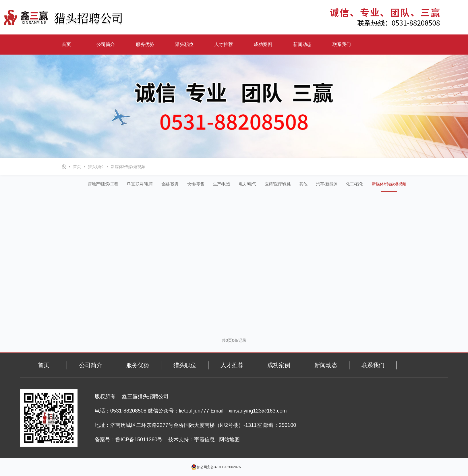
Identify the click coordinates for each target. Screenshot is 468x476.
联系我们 (342, 44)
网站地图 (229, 440)
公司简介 (106, 44)
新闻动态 (302, 44)
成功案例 (263, 44)
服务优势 (145, 44)
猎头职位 (184, 44)
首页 (66, 44)
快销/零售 (196, 184)
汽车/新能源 (327, 184)
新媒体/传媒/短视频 (128, 167)
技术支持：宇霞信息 (192, 440)
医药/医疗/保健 (278, 184)
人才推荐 (224, 44)
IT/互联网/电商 (140, 184)
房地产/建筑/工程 (103, 184)
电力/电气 (247, 184)
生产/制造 (222, 184)
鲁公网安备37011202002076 (219, 467)
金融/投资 (170, 184)
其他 (303, 184)
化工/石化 (355, 184)
